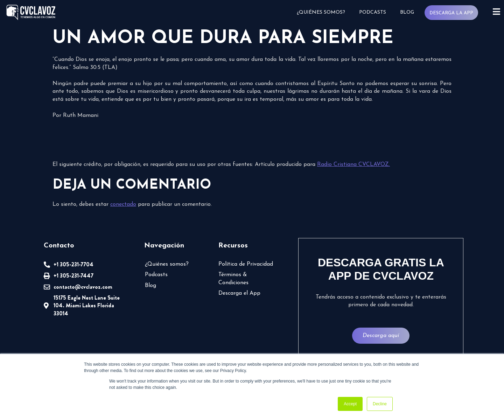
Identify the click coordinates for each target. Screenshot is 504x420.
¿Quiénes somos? (321, 12)
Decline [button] (380, 404)
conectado (123, 204)
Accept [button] (350, 404)
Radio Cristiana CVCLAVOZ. (353, 164)
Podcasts (372, 12)
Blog (407, 12)
